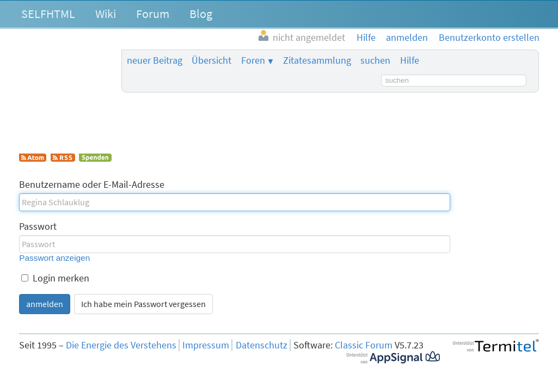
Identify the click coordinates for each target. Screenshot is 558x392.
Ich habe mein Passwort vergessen (143, 304)
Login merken (55, 278)
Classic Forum (364, 345)
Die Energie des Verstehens (121, 345)
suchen (375, 60)
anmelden (45, 304)
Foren (253, 60)
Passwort (38, 226)
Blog (201, 14)
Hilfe (410, 60)
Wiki (106, 14)
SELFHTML (48, 14)
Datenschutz (262, 345)
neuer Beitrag (155, 60)
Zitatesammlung (317, 60)
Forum (153, 14)
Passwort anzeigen (54, 258)
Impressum (206, 345)
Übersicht (211, 60)
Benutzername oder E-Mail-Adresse (92, 185)
